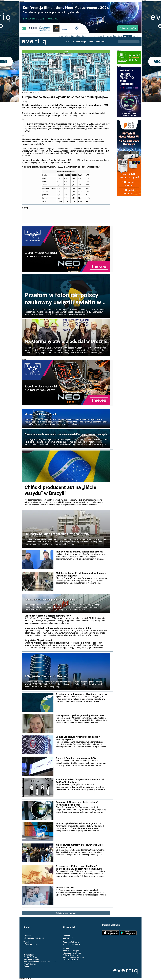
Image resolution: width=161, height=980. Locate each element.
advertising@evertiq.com (34, 938)
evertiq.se (137, 36)
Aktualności (69, 42)
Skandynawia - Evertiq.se (73, 958)
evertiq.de (82, 36)
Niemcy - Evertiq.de (71, 951)
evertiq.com (72, 36)
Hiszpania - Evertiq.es (72, 953)
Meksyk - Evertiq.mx (71, 944)
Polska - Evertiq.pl (70, 955)
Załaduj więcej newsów (66, 913)
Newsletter (100, 42)
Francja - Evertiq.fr (71, 960)
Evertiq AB (34, 42)
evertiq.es (91, 36)
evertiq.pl (128, 36)
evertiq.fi (100, 36)
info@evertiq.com (31, 944)
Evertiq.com (68, 938)
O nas (91, 42)
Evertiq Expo (81, 42)
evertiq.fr (109, 36)
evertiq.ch (61, 36)
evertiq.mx (118, 36)
